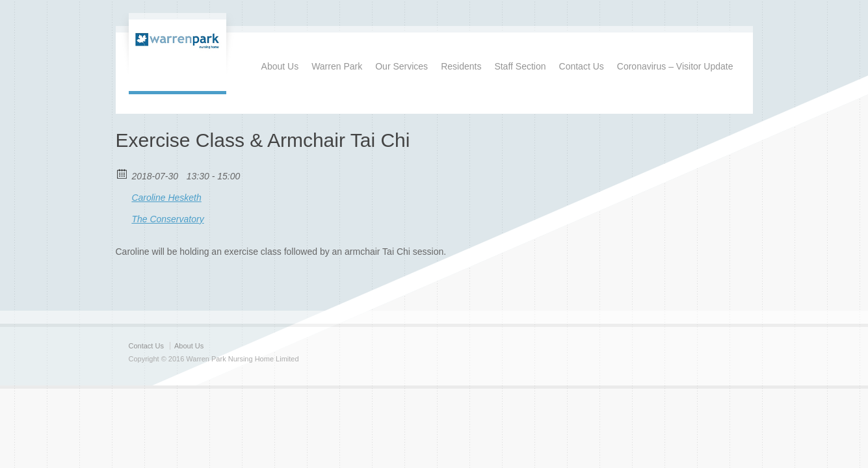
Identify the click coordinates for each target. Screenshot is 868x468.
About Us (280, 66)
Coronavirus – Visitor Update (675, 66)
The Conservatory (167, 219)
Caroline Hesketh (166, 198)
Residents (461, 66)
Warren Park (337, 66)
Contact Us (582, 66)
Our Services (401, 66)
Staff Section (520, 66)
